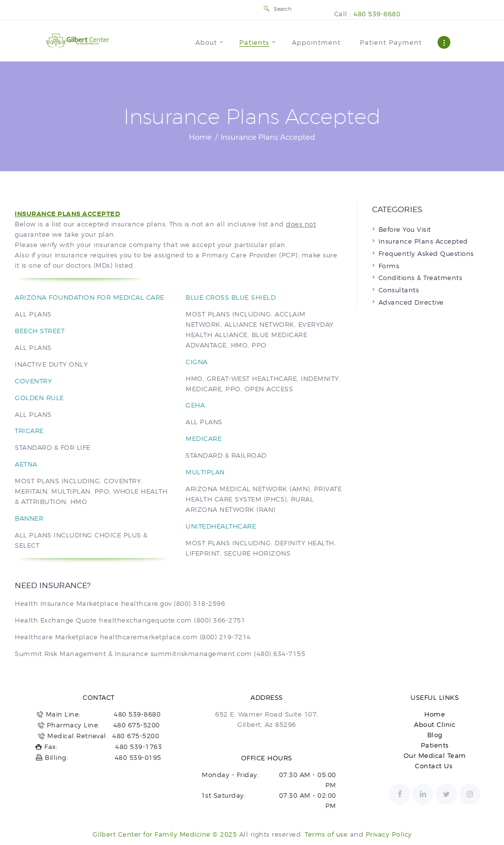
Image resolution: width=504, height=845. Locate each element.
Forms (389, 266)
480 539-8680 (377, 14)
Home (200, 137)
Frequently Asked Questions (426, 253)
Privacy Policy (389, 834)
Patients (435, 745)
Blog (435, 735)
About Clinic (435, 724)
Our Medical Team (435, 755)
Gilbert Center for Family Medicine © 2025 (165, 834)
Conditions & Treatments (421, 278)
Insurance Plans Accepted (423, 241)
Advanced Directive (411, 302)
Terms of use (326, 834)
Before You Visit (405, 229)
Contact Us (435, 766)
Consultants (399, 290)
